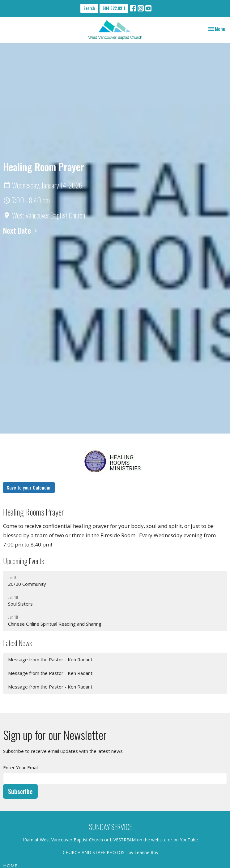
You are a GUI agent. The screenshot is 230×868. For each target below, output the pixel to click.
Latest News (17, 643)
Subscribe (20, 791)
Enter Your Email (21, 767)
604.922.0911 (114, 8)
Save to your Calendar (29, 487)
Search (89, 8)
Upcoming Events (23, 561)
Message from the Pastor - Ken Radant (50, 659)
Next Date (21, 230)
